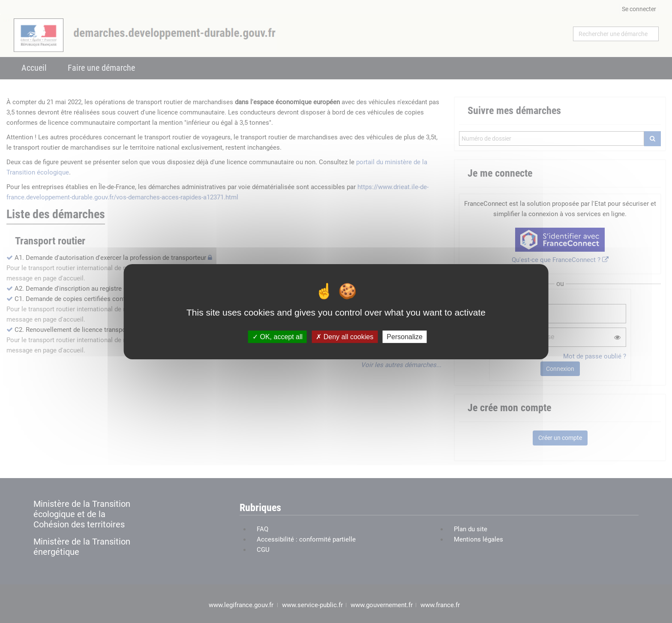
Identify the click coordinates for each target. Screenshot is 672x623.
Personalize (405, 336)
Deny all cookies (345, 336)
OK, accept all (277, 336)
